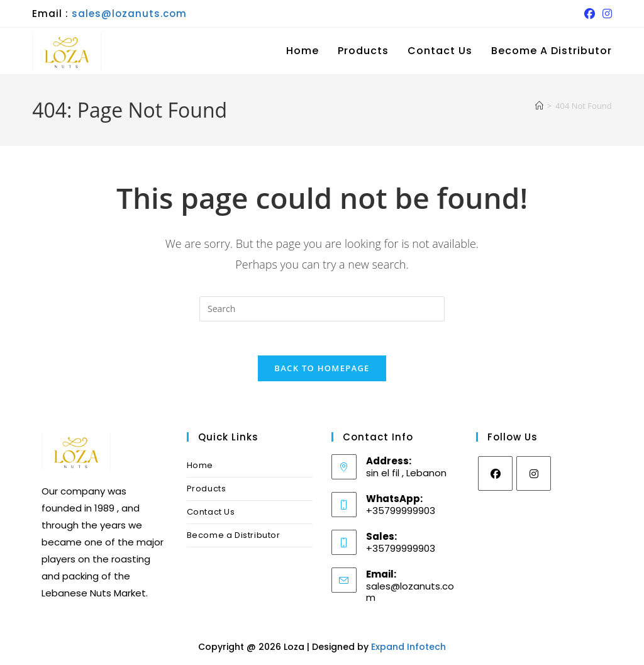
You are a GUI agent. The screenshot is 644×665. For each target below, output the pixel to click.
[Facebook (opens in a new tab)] (590, 14)
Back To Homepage (322, 372)
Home (200, 470)
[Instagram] (534, 478)
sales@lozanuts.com (129, 14)
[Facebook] (495, 478)
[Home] (539, 106)
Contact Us (211, 516)
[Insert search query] (322, 309)
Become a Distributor (234, 539)
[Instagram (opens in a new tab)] (605, 14)
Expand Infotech (408, 651)
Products (207, 493)
